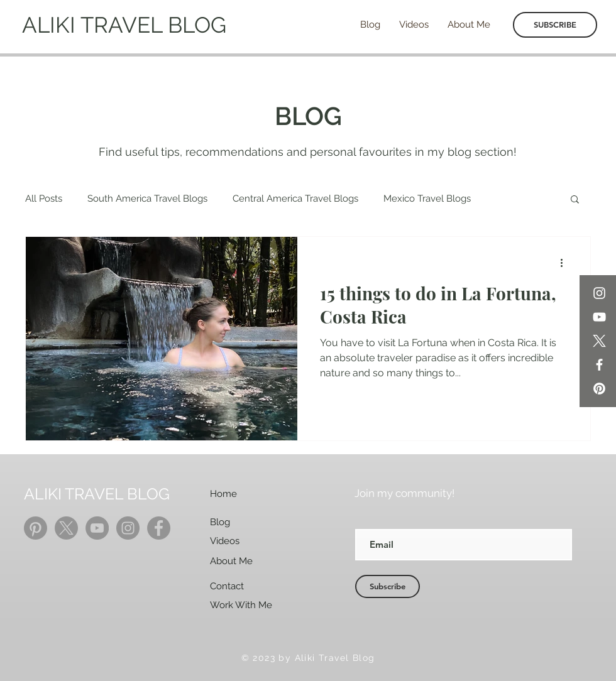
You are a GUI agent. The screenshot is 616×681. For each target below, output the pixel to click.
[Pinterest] (599, 389)
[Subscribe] (388, 586)
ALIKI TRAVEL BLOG (124, 25)
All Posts (44, 199)
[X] (599, 341)
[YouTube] (599, 317)
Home (223, 494)
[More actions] (566, 263)
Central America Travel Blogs (295, 199)
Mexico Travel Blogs (427, 199)
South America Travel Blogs (147, 199)
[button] (575, 200)
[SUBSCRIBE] (555, 25)
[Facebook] (599, 365)
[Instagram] (599, 293)
